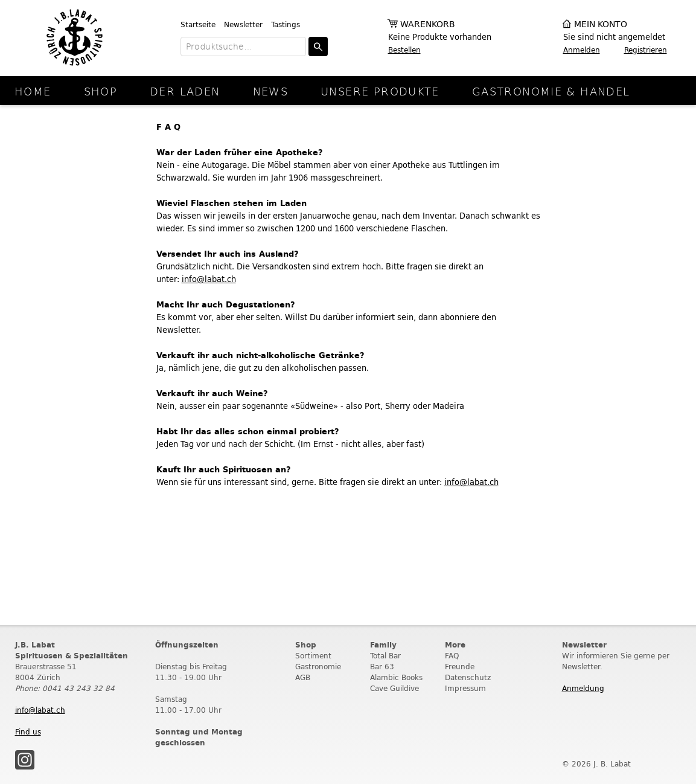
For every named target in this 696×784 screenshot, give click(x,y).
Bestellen (404, 50)
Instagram (25, 760)
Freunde (460, 667)
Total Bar (385, 656)
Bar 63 (382, 667)
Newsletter (243, 24)
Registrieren (646, 50)
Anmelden (582, 50)
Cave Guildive (394, 688)
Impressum (465, 688)
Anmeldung (583, 688)
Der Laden (185, 91)
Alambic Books (396, 677)
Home (33, 91)
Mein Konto (601, 24)
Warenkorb (428, 24)
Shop (101, 91)
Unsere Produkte (380, 91)
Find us (28, 732)
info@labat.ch (209, 279)
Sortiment (313, 656)
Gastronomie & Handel (551, 91)
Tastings (286, 24)
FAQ (452, 656)
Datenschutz (468, 677)
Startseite (198, 24)
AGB (303, 677)
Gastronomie (318, 667)
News (271, 91)
